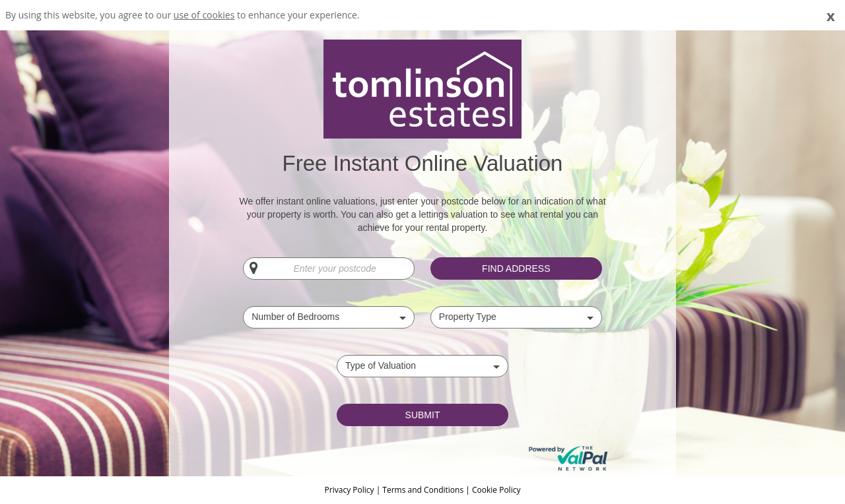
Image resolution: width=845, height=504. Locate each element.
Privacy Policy (351, 490)
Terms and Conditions (423, 490)
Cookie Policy (496, 490)
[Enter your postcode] (329, 268)
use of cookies (204, 15)
